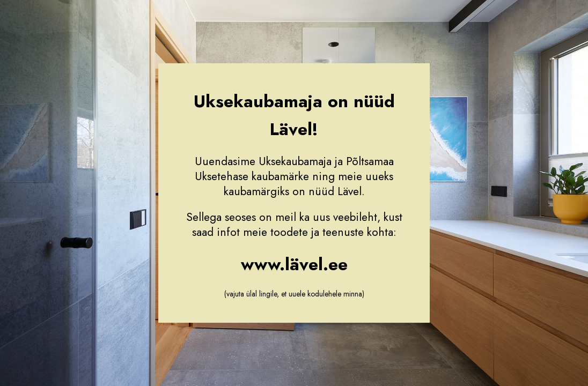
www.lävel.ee (294, 264)
